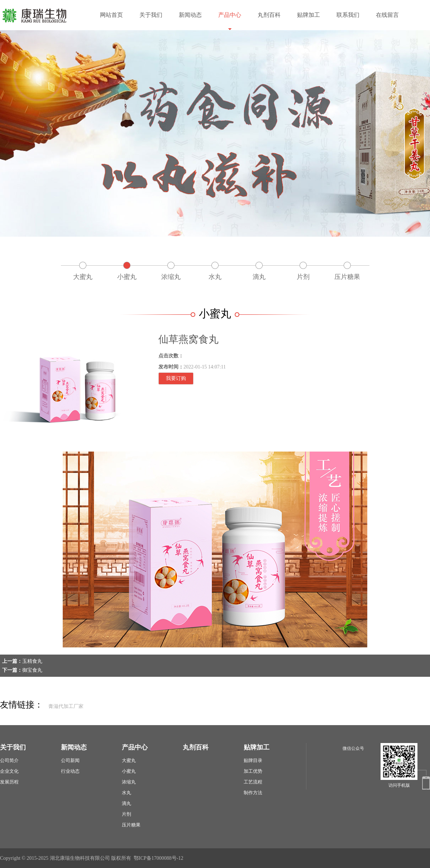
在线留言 (387, 15)
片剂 (303, 277)
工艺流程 (253, 782)
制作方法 (253, 793)
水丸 (215, 277)
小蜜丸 (127, 277)
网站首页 (111, 15)
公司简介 (9, 760)
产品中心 (230, 15)
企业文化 (9, 771)
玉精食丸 (32, 661)
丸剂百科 (269, 15)
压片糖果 (347, 277)
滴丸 (259, 277)
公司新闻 (70, 760)
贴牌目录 (253, 760)
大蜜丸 (83, 277)
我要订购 (176, 378)
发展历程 (9, 782)
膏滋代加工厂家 (66, 706)
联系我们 (348, 15)
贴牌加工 (309, 15)
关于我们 (151, 15)
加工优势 (253, 771)
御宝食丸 (32, 670)
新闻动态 (190, 15)
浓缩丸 (171, 277)
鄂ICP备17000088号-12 (158, 858)
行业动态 (70, 771)
